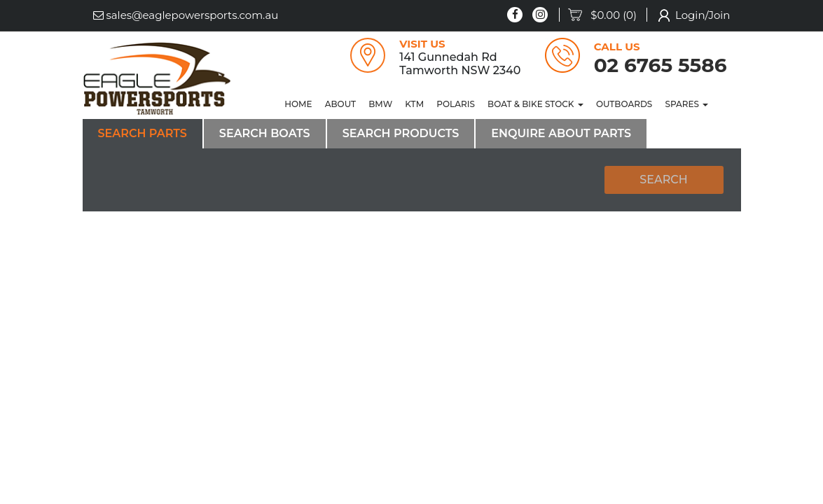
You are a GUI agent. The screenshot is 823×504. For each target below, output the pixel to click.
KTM (414, 104)
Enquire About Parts (561, 133)
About (340, 104)
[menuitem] (608, 15)
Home (298, 104)
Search (663, 180)
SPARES (686, 104)
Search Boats (265, 133)
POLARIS (456, 104)
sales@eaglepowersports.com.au (186, 15)
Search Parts (143, 133)
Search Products (401, 133)
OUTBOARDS (624, 104)
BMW (380, 104)
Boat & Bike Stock (535, 104)
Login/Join (703, 15)
